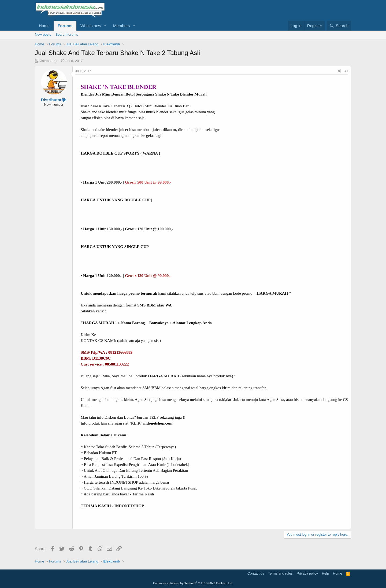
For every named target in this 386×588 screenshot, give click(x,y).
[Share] (339, 71)
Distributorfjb (49, 61)
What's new (91, 26)
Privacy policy (307, 573)
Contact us (256, 573)
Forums (65, 26)
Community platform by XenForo (193, 583)
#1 (346, 71)
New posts (43, 34)
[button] (105, 26)
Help (326, 573)
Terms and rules (280, 573)
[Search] (339, 26)
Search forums (67, 34)
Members (122, 26)
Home (44, 26)
